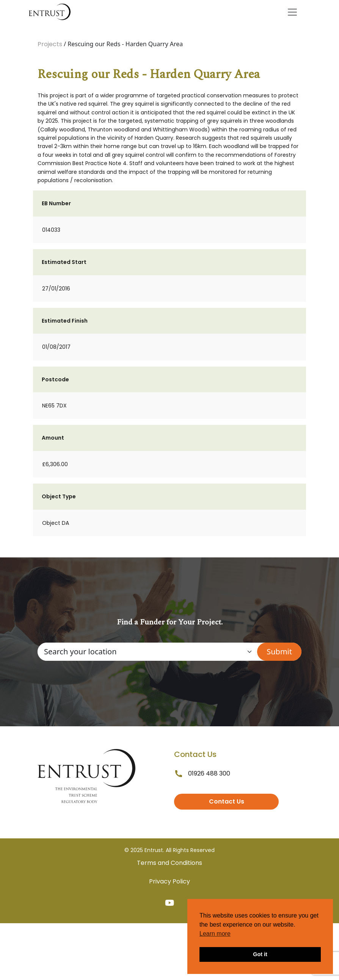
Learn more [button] (215, 934)
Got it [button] (260, 954)
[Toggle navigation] (292, 12)
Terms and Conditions (169, 863)
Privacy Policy (169, 881)
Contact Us (227, 801)
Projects (50, 44)
